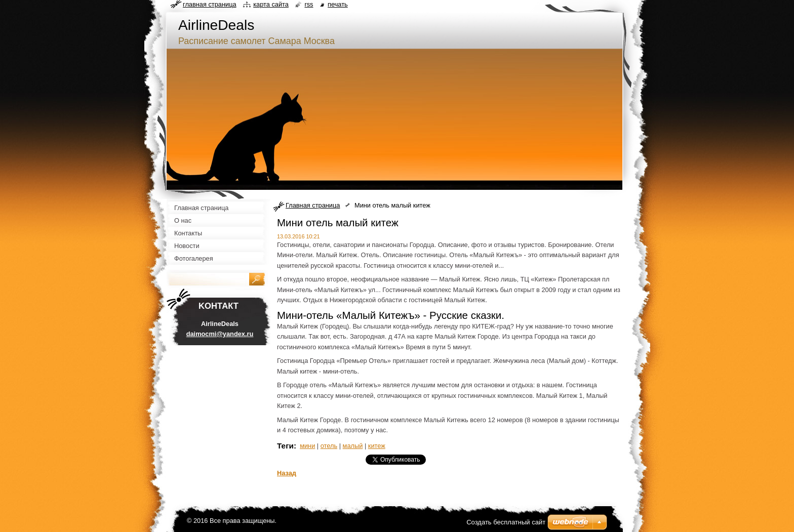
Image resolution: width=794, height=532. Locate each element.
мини (307, 446)
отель (329, 446)
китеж (377, 446)
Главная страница (313, 205)
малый (353, 446)
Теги (285, 446)
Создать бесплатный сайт (506, 522)
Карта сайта (271, 4)
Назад (287, 473)
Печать (338, 4)
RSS (309, 4)
